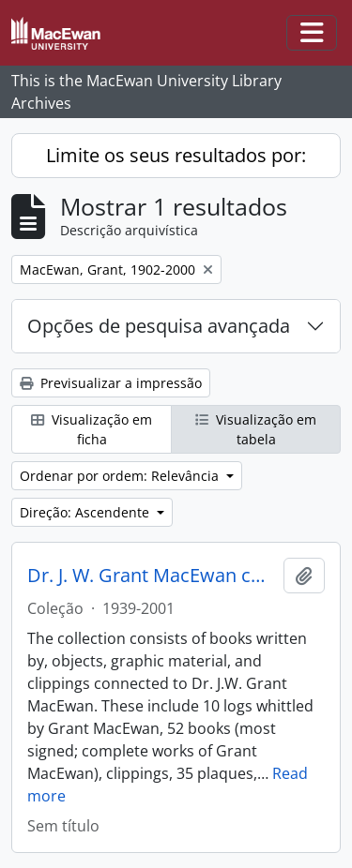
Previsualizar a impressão (111, 383)
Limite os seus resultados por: (176, 155)
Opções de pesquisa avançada (159, 326)
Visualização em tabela (256, 429)
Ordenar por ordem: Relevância (121, 476)
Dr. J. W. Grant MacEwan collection (152, 576)
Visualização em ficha (92, 429)
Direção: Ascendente (86, 512)
